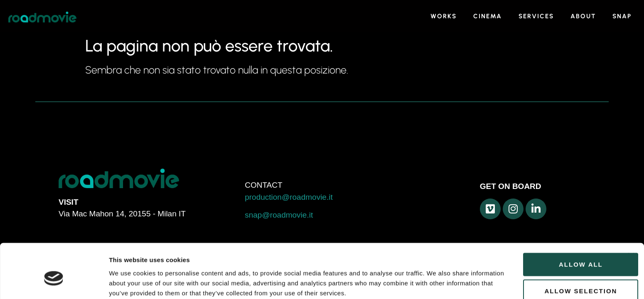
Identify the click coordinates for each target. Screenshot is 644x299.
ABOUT (583, 16)
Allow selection (554, 251)
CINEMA (488, 16)
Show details (436, 279)
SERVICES (536, 16)
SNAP (622, 16)
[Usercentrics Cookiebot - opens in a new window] (54, 283)
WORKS (444, 16)
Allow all (553, 224)
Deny (553, 277)
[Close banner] (631, 216)
